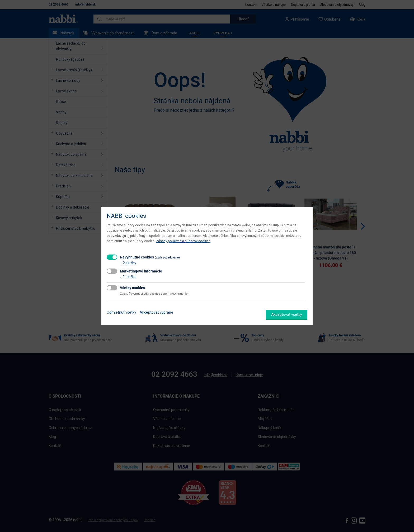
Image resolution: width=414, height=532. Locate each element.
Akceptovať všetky (287, 314)
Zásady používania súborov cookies (183, 241)
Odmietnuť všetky (121, 312)
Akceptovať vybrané (156, 312)
